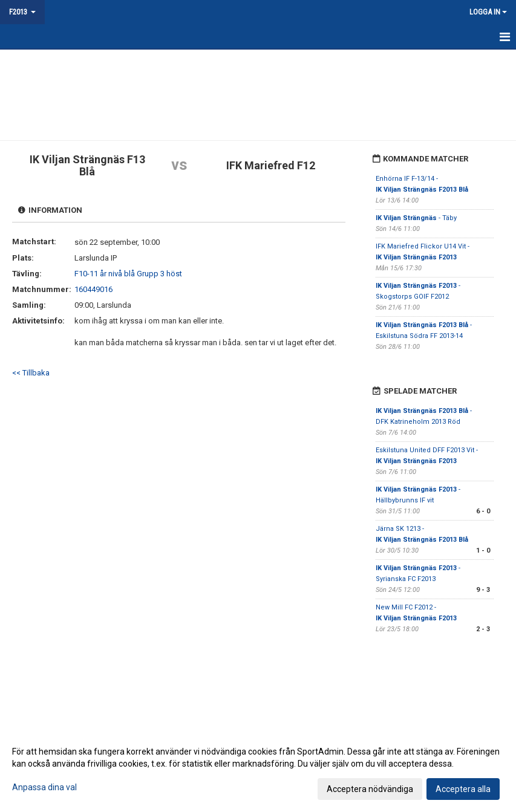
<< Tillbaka (31, 373)
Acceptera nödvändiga (370, 789)
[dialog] (258, 770)
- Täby (416, 218)
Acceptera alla (463, 789)
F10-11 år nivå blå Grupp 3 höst (128, 274)
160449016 (93, 289)
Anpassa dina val (44, 787)
